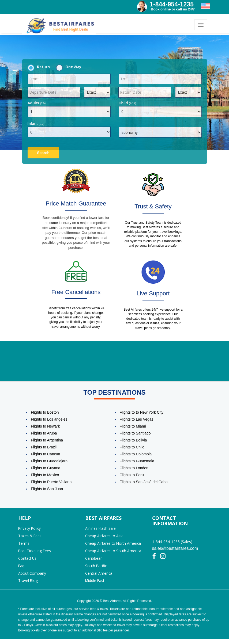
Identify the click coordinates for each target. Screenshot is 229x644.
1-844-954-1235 (172, 4)
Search (43, 153)
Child (127, 103)
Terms (24, 545)
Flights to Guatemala (137, 461)
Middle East (95, 585)
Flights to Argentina (47, 440)
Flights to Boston (45, 413)
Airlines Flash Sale (101, 529)
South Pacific (96, 569)
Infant (36, 124)
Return (40, 67)
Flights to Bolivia (133, 440)
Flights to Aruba (44, 433)
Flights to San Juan (47, 489)
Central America (99, 577)
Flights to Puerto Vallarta (51, 482)
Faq (21, 569)
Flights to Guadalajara (49, 461)
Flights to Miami (133, 426)
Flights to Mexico (45, 475)
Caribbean (94, 561)
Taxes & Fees (30, 537)
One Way (70, 67)
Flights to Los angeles (49, 420)
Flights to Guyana (46, 468)
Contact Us (28, 561)
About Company (32, 577)
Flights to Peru (132, 475)
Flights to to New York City (142, 413)
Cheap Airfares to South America (114, 553)
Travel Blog (28, 585)
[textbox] (69, 79)
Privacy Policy (30, 529)
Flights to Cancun (45, 454)
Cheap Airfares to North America (114, 545)
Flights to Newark (45, 426)
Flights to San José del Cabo (144, 482)
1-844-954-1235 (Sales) (172, 542)
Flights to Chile (132, 447)
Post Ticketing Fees (35, 553)
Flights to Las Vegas (137, 420)
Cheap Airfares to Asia (104, 537)
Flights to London (134, 468)
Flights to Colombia (136, 454)
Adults (37, 103)
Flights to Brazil (44, 447)
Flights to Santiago (135, 433)
